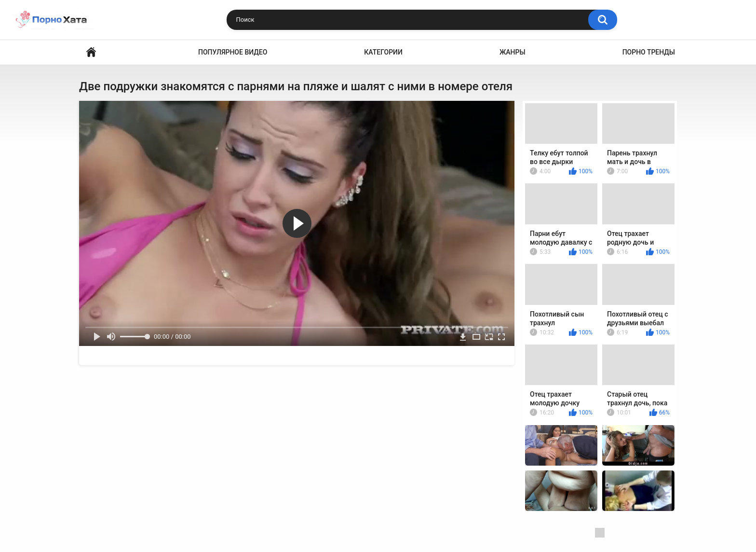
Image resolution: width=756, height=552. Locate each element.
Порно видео (91, 52)
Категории (383, 52)
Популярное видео (233, 52)
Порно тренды (649, 52)
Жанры (513, 52)
